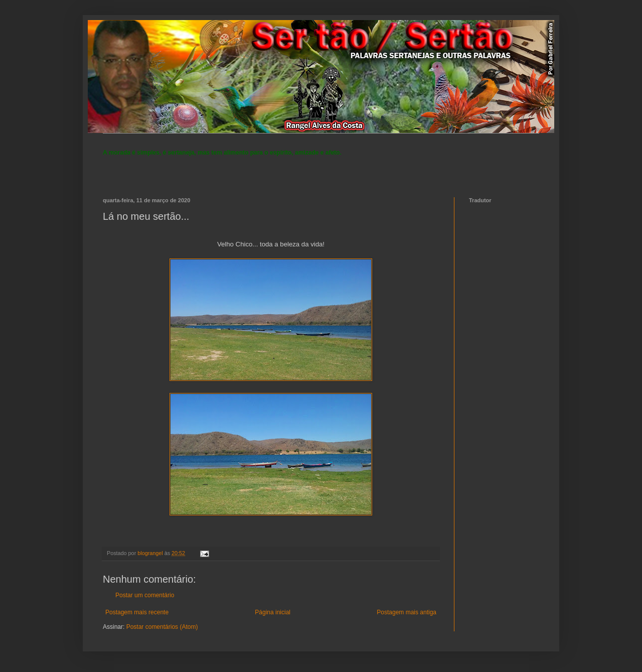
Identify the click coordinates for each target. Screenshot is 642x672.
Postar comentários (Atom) (162, 627)
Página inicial (273, 612)
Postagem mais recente (137, 612)
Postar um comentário (145, 595)
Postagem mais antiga (407, 612)
